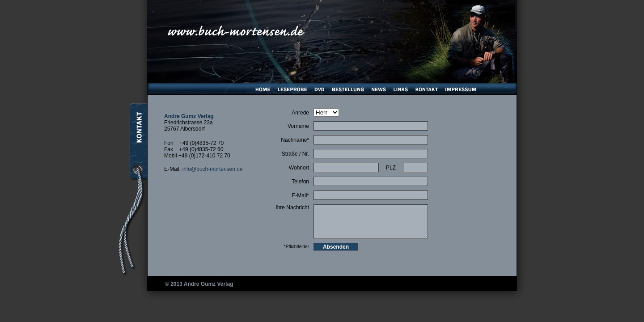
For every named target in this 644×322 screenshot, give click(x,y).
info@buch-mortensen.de (213, 169)
